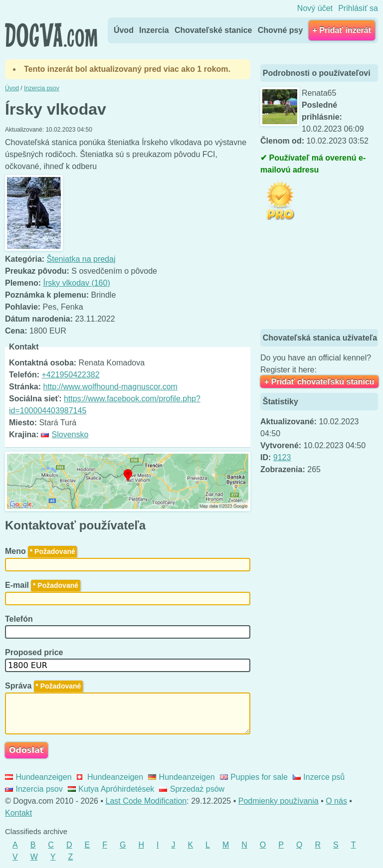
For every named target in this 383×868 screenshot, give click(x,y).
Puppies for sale (254, 777)
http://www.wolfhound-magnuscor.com (110, 387)
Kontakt (18, 813)
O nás (336, 801)
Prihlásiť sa (358, 8)
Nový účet (315, 8)
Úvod (124, 30)
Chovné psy (281, 30)
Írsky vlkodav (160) (76, 283)
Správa (44, 686)
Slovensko (65, 434)
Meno (41, 551)
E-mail (43, 585)
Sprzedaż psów (192, 789)
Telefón (20, 619)
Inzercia (154, 30)
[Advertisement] (322, 276)
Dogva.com (51, 35)
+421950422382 (70, 375)
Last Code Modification (146, 801)
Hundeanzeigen (38, 777)
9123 (282, 457)
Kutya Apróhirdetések (111, 789)
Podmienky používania (279, 801)
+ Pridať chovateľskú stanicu (319, 382)
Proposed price (35, 652)
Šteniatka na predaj (81, 259)
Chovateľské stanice (213, 30)
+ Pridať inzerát (342, 30)
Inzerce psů (319, 777)
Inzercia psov (34, 789)
